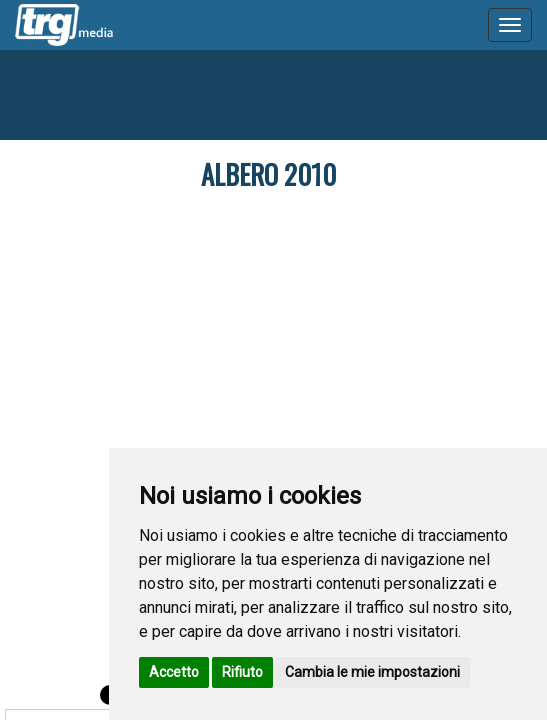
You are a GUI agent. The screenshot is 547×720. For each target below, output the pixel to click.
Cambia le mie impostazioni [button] (372, 672)
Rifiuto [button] (242, 672)
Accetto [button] (174, 672)
